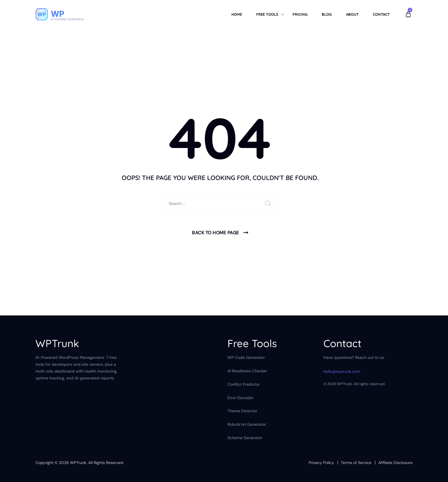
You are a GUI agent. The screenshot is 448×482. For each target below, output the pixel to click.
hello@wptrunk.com (342, 371)
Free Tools (267, 14)
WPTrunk (78, 463)
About (352, 14)
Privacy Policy (321, 463)
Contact (381, 14)
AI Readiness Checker (247, 371)
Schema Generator (245, 438)
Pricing (300, 14)
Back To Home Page (216, 233)
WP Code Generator (246, 357)
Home (237, 14)
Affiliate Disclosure (395, 463)
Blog (327, 14)
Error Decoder (240, 398)
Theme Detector (242, 411)
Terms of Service (356, 463)
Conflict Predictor (244, 384)
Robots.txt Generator (247, 424)
